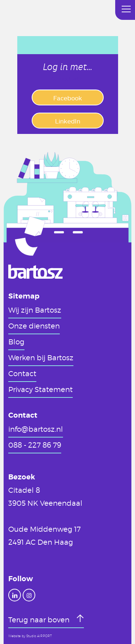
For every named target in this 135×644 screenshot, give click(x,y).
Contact (22, 373)
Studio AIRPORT (39, 636)
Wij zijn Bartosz (35, 310)
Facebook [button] (68, 98)
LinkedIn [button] (68, 121)
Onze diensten (34, 326)
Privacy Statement (40, 389)
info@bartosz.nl (36, 429)
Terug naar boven (40, 619)
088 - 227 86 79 (35, 445)
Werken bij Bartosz (41, 357)
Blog (16, 341)
